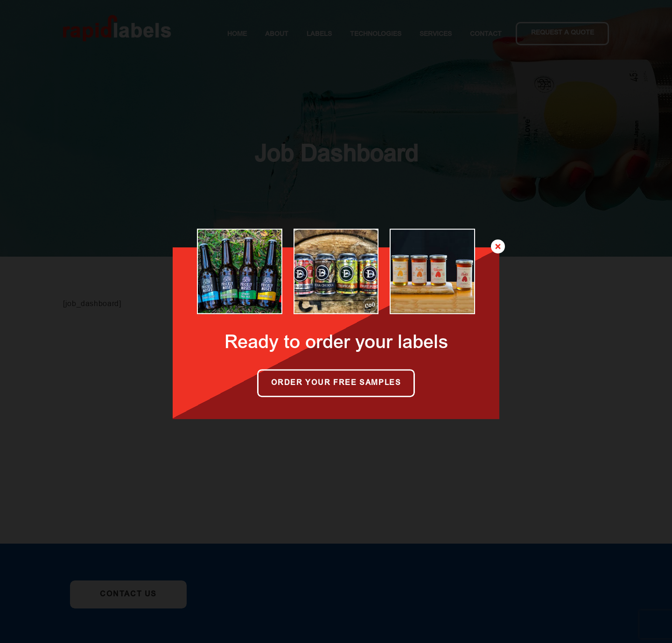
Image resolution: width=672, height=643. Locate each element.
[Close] (498, 246)
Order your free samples (336, 383)
